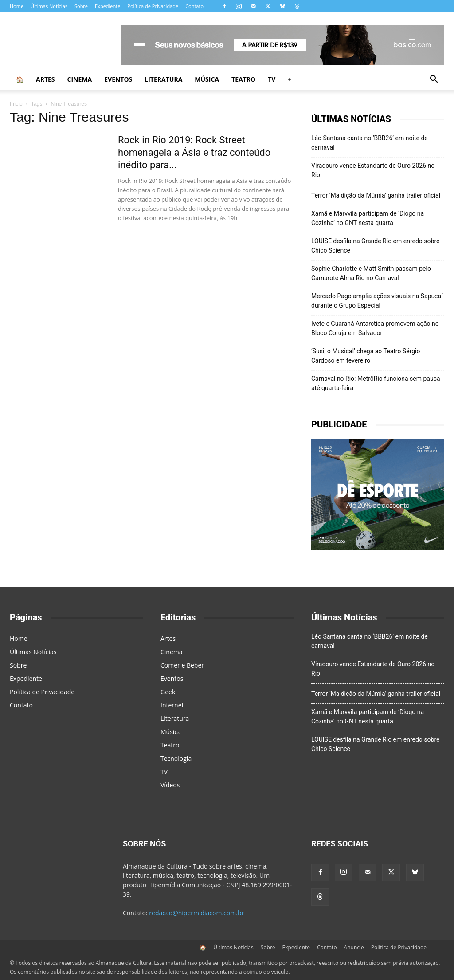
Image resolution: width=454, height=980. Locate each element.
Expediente (108, 6)
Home (17, 6)
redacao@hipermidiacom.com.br (196, 913)
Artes (45, 79)
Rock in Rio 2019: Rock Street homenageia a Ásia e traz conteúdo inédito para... (194, 152)
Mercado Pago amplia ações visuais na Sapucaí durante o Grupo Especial (377, 301)
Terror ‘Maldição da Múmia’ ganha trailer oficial (376, 195)
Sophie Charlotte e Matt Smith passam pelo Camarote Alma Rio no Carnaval (371, 273)
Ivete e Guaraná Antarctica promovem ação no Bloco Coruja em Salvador (375, 328)
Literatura (163, 79)
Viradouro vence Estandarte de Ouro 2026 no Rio (373, 170)
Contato (194, 6)
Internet (172, 705)
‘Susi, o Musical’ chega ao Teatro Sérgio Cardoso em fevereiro (366, 356)
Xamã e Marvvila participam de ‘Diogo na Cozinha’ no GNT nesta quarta (368, 218)
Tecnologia (176, 758)
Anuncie (354, 947)
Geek (168, 692)
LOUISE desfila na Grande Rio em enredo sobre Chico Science (375, 246)
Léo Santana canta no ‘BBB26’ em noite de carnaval (370, 143)
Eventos (118, 79)
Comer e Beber (182, 665)
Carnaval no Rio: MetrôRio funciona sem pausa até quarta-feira (376, 383)
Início (16, 104)
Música (207, 79)
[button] (434, 80)
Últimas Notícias (49, 6)
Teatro (243, 79)
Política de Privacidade (153, 6)
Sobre (81, 6)
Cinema (80, 79)
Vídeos (170, 785)
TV (272, 79)
